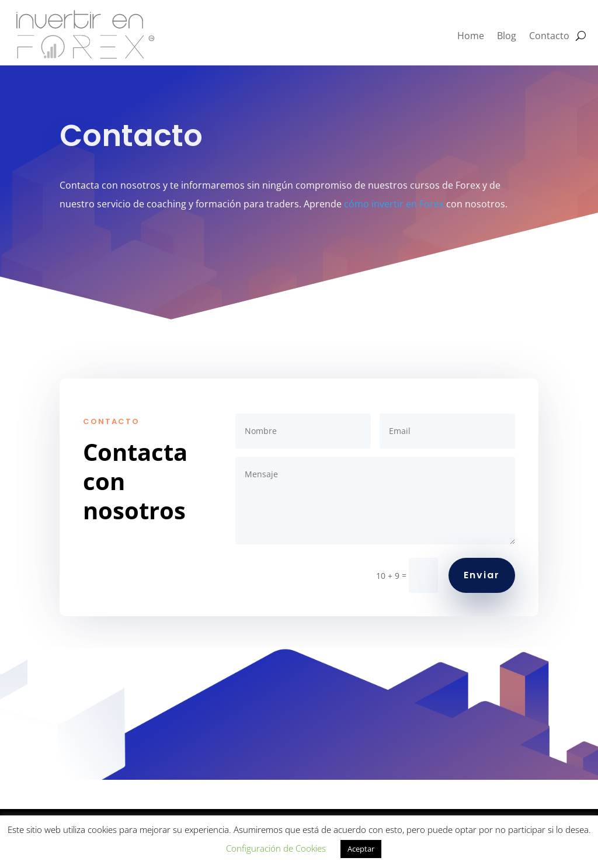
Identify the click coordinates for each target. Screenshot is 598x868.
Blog (507, 36)
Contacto (549, 36)
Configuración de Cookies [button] (276, 848)
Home (471, 36)
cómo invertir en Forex (394, 204)
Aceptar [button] (361, 849)
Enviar (482, 575)
